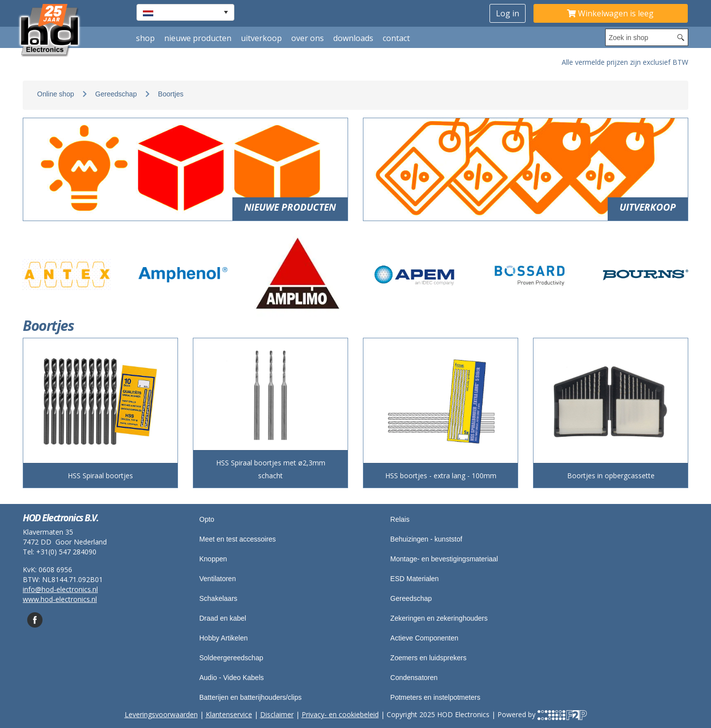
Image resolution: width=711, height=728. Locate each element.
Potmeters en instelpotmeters (435, 697)
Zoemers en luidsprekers (428, 658)
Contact (396, 38)
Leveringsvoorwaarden (161, 714)
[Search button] (681, 37)
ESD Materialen (414, 579)
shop (145, 38)
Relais (400, 519)
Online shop (56, 94)
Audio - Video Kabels (232, 678)
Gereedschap (116, 94)
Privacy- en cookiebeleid (340, 714)
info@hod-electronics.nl (60, 589)
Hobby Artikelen (223, 638)
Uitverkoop (261, 38)
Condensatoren (414, 678)
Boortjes (171, 94)
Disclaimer (277, 714)
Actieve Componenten (424, 638)
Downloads (353, 38)
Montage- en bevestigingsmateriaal (444, 559)
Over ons (308, 38)
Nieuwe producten (198, 38)
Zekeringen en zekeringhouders (439, 618)
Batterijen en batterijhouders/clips (250, 697)
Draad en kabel (223, 618)
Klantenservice (229, 714)
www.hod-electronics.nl (60, 599)
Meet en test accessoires (238, 539)
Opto (207, 519)
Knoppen (213, 559)
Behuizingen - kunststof (426, 539)
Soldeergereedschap (231, 658)
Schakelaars (218, 598)
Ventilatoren (218, 579)
